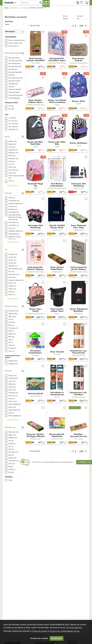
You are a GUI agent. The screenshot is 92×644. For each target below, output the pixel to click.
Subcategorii (14, 31)
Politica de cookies (40, 631)
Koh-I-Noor (35, 63)
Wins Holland (36, 396)
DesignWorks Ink (79, 355)
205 (81, 26)
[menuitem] (77, 3)
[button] (31, 3)
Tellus (57, 397)
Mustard (36, 355)
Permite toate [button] (56, 638)
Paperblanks (79, 230)
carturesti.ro (14, 8)
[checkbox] (15, 40)
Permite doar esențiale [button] (39, 638)
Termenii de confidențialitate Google (65, 631)
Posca (57, 314)
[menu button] (11, 3)
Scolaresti (25, 8)
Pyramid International (57, 63)
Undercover (79, 188)
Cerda (57, 105)
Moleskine (79, 314)
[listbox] (38, 8)
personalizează (76, 628)
